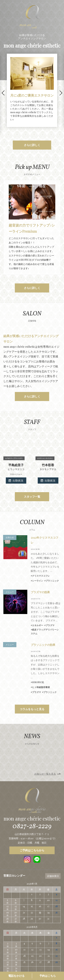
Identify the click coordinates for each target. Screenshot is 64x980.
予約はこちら (48, 976)
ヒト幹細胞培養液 (41, 667)
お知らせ (10, 517)
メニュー (10, 571)
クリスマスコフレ (41, 555)
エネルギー (38, 605)
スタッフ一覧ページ (45, 961)
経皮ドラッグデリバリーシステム (45, 611)
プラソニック (52, 560)
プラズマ (50, 605)
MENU (60, 4)
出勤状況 (16, 460)
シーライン (38, 560)
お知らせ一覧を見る (45, 753)
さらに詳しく (32, 145)
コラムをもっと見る (32, 689)
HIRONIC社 (38, 662)
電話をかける (16, 976)
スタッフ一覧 (32, 476)
